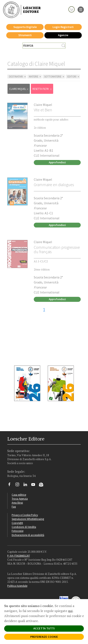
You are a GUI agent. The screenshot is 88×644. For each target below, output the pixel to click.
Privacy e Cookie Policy (25, 515)
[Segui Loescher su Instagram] (19, 485)
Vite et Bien (43, 110)
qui (70, 611)
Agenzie (63, 35)
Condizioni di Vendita (24, 527)
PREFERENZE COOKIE (44, 637)
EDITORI (74, 77)
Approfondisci (57, 162)
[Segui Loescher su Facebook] (11, 485)
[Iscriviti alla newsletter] (43, 485)
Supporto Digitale (25, 27)
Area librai (17, 503)
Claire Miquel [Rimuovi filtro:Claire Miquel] (19, 89)
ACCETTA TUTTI (44, 628)
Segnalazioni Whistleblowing (28, 519)
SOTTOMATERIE (55, 77)
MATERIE (35, 77)
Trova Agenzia (20, 499)
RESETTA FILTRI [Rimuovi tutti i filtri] (42, 89)
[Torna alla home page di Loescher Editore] (22, 10)
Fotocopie (18, 531)
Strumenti (25, 35)
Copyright (17, 523)
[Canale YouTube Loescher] (35, 485)
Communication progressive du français (57, 250)
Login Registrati (63, 27)
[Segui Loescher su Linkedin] (27, 485)
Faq (14, 507)
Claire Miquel (43, 105)
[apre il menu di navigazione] (81, 9)
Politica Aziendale (17, 586)
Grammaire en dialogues (54, 185)
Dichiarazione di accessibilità (28, 535)
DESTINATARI (18, 77)
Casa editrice (19, 495)
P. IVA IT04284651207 (19, 556)
